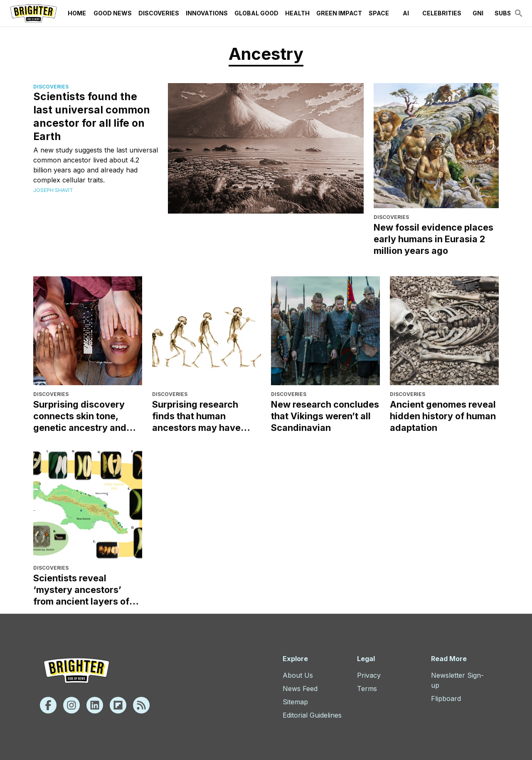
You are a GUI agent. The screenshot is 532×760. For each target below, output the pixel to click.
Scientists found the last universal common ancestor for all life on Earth (92, 116)
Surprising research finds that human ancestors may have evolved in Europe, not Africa (200, 416)
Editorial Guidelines (312, 715)
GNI (478, 13)
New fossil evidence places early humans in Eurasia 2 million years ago (433, 239)
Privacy (369, 675)
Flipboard (446, 699)
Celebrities (442, 13)
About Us (298, 675)
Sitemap (295, 702)
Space (379, 13)
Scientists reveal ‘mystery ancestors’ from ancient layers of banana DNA (81, 590)
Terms (367, 689)
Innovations (207, 13)
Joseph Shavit (53, 190)
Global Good (256, 13)
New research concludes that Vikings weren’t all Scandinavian (325, 416)
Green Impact (339, 13)
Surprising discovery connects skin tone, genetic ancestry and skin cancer (80, 416)
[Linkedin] (95, 705)
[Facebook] (48, 705)
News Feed (300, 689)
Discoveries (159, 13)
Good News (113, 13)
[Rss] (141, 705)
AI (406, 13)
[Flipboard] (118, 705)
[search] (519, 13)
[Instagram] (71, 705)
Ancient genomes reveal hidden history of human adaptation (443, 416)
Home (77, 13)
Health (297, 13)
